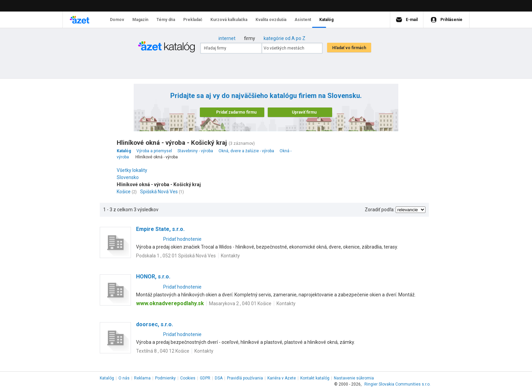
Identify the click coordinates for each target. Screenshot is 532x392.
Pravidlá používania (245, 378)
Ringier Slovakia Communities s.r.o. (397, 384)
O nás (124, 378)
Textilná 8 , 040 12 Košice (163, 351)
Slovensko (129, 177)
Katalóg (107, 378)
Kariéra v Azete (282, 378)
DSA (219, 378)
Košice (124, 192)
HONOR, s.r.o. (153, 277)
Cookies (188, 378)
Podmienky (165, 378)
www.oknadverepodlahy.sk (170, 303)
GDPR (205, 378)
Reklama (142, 378)
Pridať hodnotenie (182, 239)
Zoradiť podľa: (380, 210)
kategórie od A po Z (284, 38)
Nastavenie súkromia (354, 378)
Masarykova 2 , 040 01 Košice (240, 303)
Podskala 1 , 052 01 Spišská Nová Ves (176, 256)
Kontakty (230, 256)
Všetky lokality (132, 170)
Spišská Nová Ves (159, 192)
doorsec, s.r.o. (155, 324)
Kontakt (315, 378)
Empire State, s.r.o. (160, 229)
